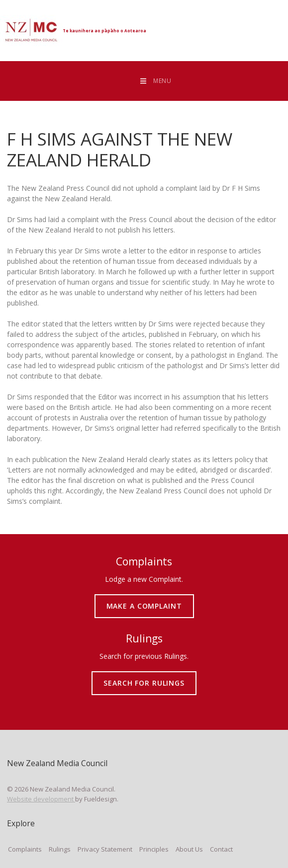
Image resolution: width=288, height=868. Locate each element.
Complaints (25, 849)
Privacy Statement (105, 849)
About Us (189, 849)
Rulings (60, 849)
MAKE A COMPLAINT (144, 598)
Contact (221, 849)
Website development (41, 799)
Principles (154, 849)
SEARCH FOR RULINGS (144, 675)
